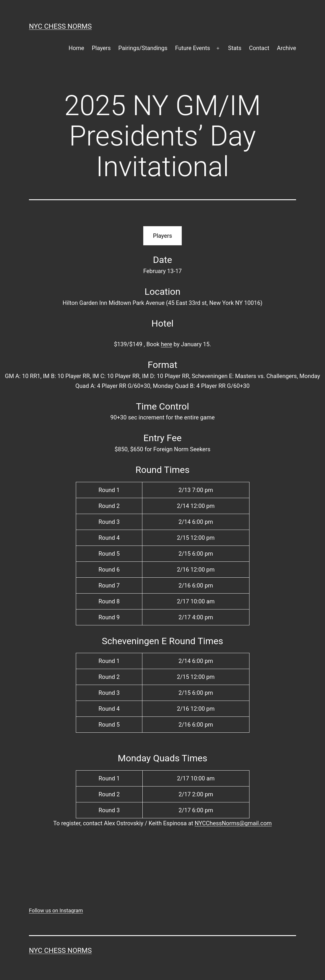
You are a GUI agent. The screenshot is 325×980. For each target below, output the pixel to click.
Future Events (193, 48)
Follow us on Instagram (56, 910)
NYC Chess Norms (60, 26)
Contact (259, 48)
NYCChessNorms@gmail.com (233, 823)
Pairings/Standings (143, 48)
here (167, 344)
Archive (287, 48)
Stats (235, 48)
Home (76, 48)
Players (101, 48)
